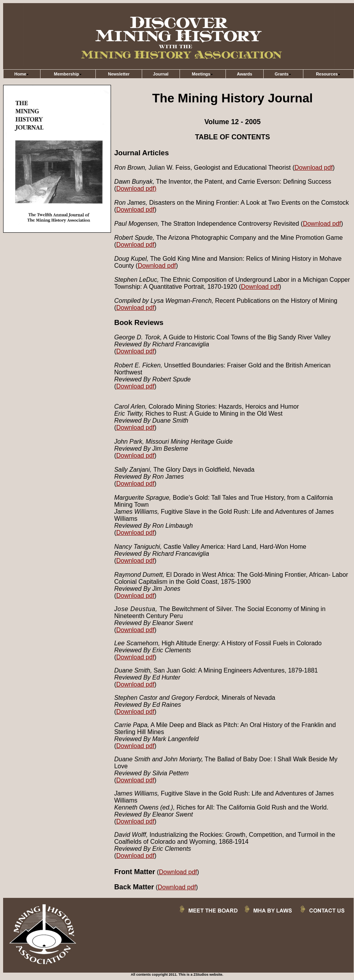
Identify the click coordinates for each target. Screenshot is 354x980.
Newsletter (119, 74)
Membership (68, 74)
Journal (161, 74)
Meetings (203, 74)
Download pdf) (136, 189)
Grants (283, 74)
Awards (245, 74)
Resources (328, 74)
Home (22, 74)
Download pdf (313, 168)
